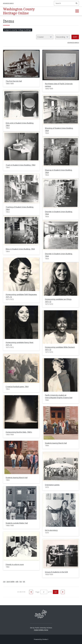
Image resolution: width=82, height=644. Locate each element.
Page (41, 592)
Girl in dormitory (51, 530)
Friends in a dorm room (15, 564)
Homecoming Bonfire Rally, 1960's (19, 432)
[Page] (44, 592)
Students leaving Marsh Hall (56, 443)
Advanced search (8, 3)
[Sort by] (45, 37)
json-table (11, 582)
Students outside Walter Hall (17, 523)
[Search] (66, 3)
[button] (77, 11)
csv (4, 582)
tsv (21, 582)
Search (77, 3)
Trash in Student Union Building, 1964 (20, 165)
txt (24, 582)
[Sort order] (62, 37)
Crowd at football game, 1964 (17, 387)
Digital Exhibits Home (41, 630)
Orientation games (52, 485)
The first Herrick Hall (14, 81)
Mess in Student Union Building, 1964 (20, 249)
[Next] (63, 592)
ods (17, 582)
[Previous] (31, 592)
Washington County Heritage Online (19, 11)
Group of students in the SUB (56, 572)
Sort (75, 37)
